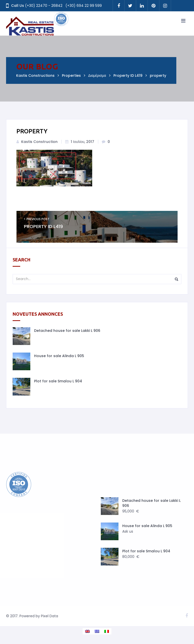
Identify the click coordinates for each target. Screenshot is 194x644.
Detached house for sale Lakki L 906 (67, 331)
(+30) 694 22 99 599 (84, 6)
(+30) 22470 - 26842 (44, 6)
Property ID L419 (43, 227)
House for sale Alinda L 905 (59, 356)
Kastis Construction (39, 142)
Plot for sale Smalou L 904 (58, 381)
